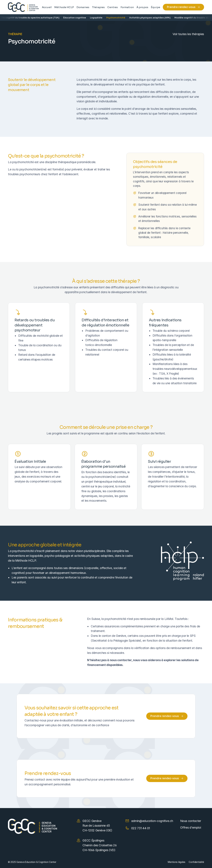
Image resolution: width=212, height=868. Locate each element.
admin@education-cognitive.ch (152, 821)
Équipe (156, 7)
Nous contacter (191, 821)
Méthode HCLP (64, 7)
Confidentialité (196, 862)
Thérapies (98, 7)
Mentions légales (177, 862)
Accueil (47, 7)
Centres (113, 7)
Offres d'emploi (191, 828)
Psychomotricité (119, 18)
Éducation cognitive (78, 18)
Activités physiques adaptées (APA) (153, 18)
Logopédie (99, 18)
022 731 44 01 (141, 828)
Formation (127, 7)
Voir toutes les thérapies (188, 34)
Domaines (83, 7)
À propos (142, 7)
